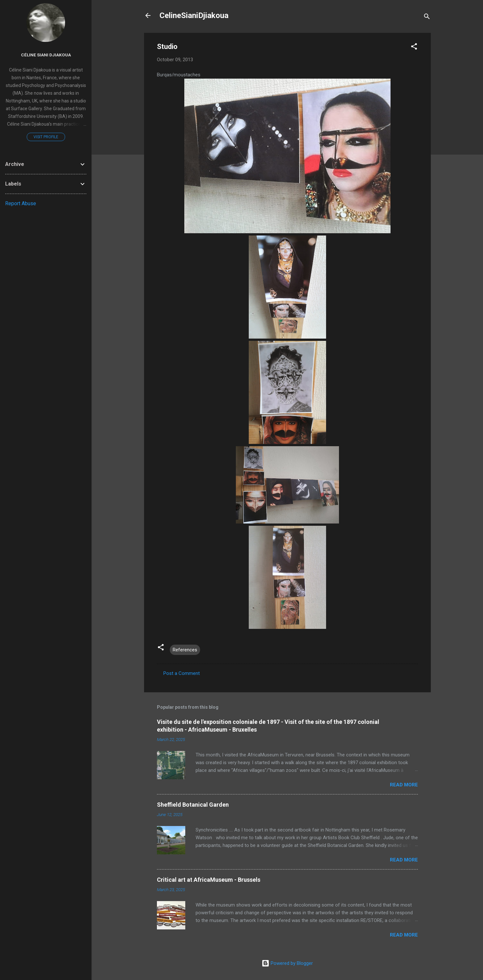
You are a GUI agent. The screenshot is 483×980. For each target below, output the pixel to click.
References (185, 650)
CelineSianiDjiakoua (194, 15)
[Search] (427, 18)
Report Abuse (21, 203)
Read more (404, 785)
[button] (414, 48)
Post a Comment (182, 673)
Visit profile (46, 137)
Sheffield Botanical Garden (193, 805)
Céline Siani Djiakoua (46, 55)
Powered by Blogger (287, 963)
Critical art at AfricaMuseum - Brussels (209, 880)
